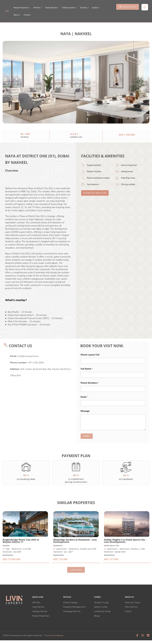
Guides (95, 8)
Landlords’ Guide (102, 611)
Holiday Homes (69, 8)
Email (84, 397)
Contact (27, 15)
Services (84, 8)
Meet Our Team (133, 603)
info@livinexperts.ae (28, 356)
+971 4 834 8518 (36, 363)
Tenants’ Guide (101, 603)
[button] (6, 82)
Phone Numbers (90, 383)
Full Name (87, 369)
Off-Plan (37, 8)
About (16, 15)
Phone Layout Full (90, 355)
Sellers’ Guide (101, 607)
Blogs (97, 616)
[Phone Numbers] (113, 389)
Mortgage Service (72, 611)
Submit (87, 436)
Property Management (74, 607)
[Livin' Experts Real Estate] (41, 401)
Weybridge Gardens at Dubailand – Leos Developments (75, 541)
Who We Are (131, 607)
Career (128, 611)
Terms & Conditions (54, 635)
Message (85, 411)
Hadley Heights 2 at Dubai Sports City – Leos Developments (125, 541)
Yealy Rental (38, 607)
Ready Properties (21, 8)
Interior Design (70, 603)
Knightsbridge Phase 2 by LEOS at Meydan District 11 (21, 541)
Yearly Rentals (51, 8)
